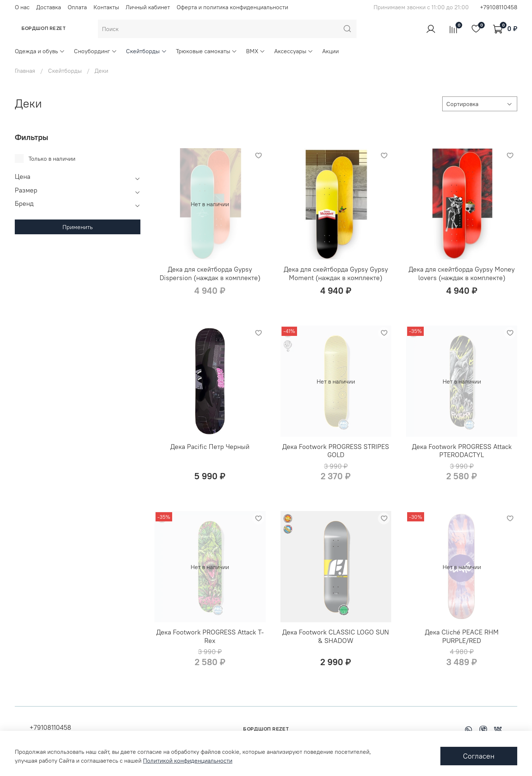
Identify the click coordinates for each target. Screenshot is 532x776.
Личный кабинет (148, 7)
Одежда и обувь (40, 51)
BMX (256, 51)
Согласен (479, 756)
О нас (22, 7)
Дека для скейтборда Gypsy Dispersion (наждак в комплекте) (210, 273)
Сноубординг (96, 51)
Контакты (106, 7)
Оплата (77, 7)
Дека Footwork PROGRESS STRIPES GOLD (336, 451)
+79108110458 (499, 7)
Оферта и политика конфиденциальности (232, 7)
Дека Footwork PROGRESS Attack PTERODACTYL (462, 451)
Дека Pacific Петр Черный (210, 447)
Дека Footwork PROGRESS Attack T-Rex (210, 636)
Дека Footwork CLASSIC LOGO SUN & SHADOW (336, 636)
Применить (78, 227)
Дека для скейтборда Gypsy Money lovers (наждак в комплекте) (462, 273)
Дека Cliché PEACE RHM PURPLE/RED (462, 636)
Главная (25, 71)
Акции (330, 51)
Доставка (49, 7)
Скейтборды (146, 51)
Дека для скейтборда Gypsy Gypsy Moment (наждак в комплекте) (336, 273)
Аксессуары (294, 51)
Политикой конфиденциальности (188, 760)
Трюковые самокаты (207, 51)
